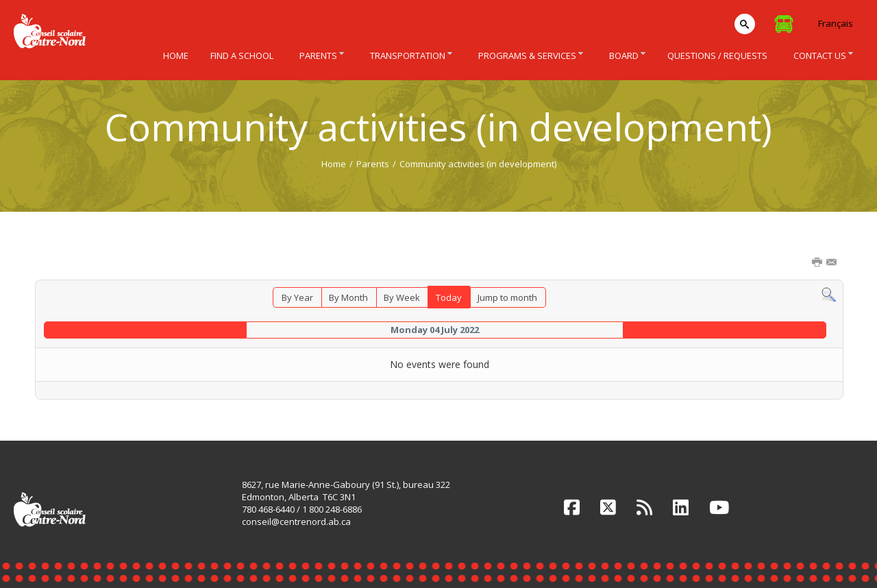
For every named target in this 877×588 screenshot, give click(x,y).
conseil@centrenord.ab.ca (296, 522)
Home (334, 164)
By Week (402, 297)
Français (836, 23)
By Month (348, 297)
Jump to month (507, 297)
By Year (297, 297)
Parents (373, 164)
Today (449, 297)
